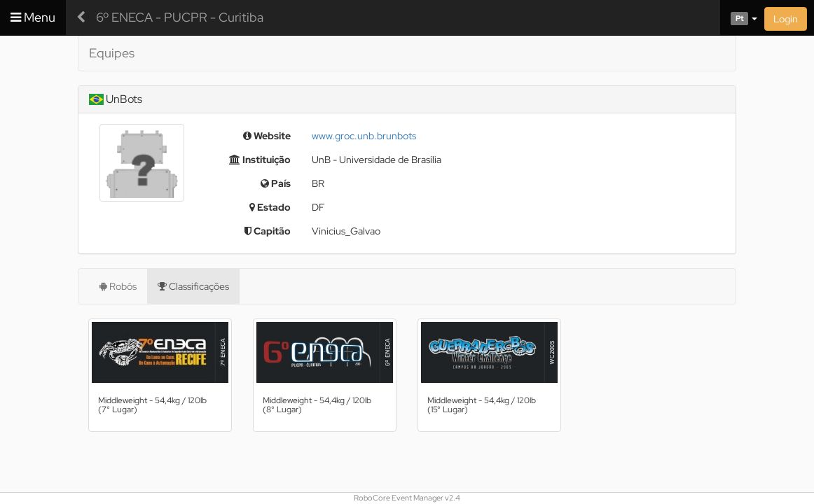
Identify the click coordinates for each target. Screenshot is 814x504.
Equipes (112, 53)
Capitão (268, 231)
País (276, 183)
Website (267, 136)
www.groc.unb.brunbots (364, 136)
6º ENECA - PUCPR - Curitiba (180, 17)
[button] (739, 17)
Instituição (260, 160)
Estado (270, 207)
